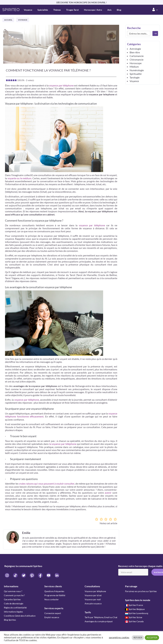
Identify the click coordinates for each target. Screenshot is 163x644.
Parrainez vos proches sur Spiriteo (141, 591)
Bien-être (135, 52)
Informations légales (13, 612)
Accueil (8, 20)
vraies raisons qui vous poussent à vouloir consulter (46, 484)
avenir (108, 493)
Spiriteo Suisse (134, 617)
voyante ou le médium (20, 178)
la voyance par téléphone (63, 444)
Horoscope (136, 63)
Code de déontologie (14, 603)
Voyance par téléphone (95, 591)
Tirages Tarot (72, 10)
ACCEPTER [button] (152, 638)
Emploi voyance (52, 617)
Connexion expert (53, 613)
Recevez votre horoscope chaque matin (140, 566)
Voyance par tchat (93, 595)
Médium (134, 67)
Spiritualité (136, 74)
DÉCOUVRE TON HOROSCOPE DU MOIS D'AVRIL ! (82, 2)
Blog (119, 10)
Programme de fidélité (55, 595)
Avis (109, 10)
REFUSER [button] (138, 638)
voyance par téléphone (61, 85)
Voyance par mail (93, 599)
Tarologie (135, 77)
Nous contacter (52, 599)
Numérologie (137, 70)
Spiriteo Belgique (135, 609)
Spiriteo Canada (134, 621)
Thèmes (57, 10)
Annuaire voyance (93, 603)
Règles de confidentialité (15, 608)
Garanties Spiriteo (12, 599)
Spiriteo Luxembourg (137, 613)
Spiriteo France (134, 605)
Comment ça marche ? (14, 595)
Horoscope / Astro (93, 10)
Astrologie (135, 49)
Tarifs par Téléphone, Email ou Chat (101, 617)
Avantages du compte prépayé (99, 621)
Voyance (28, 10)
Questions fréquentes (54, 591)
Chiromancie (137, 60)
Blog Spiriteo (10, 620)
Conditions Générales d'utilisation (20, 616)
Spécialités (43, 10)
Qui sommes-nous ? (13, 591)
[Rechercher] (155, 33)
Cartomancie (137, 56)
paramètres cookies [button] (119, 637)
